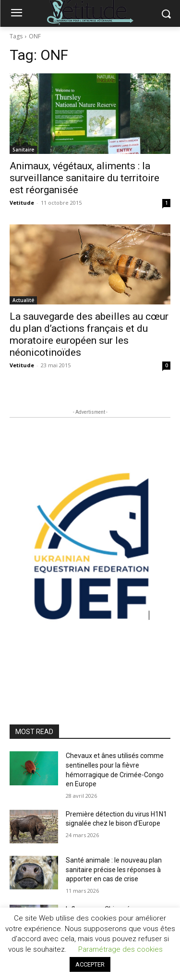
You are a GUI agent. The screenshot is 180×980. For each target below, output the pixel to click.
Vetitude (22, 203)
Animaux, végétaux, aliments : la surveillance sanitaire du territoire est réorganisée (84, 178)
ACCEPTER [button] (90, 964)
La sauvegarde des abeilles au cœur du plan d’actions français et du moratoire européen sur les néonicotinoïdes (89, 334)
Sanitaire (23, 150)
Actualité (23, 300)
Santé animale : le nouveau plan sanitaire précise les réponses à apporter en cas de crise (114, 869)
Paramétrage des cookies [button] (120, 949)
